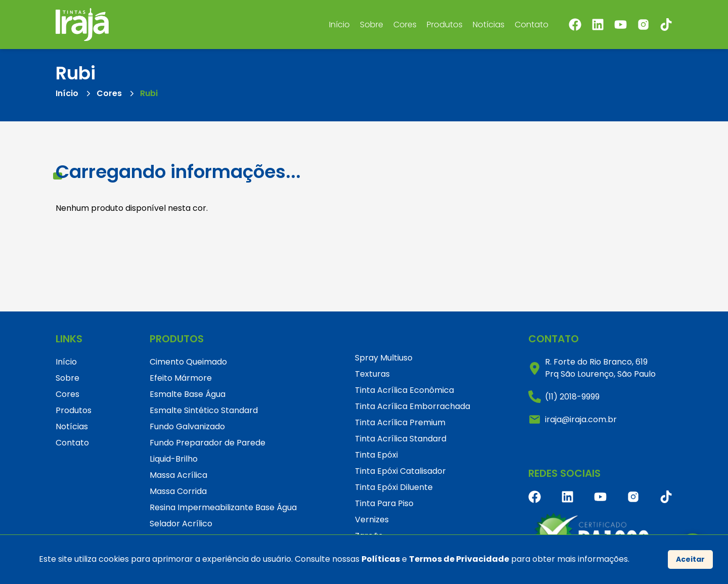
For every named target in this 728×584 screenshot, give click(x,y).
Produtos (445, 25)
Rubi (149, 93)
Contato (532, 25)
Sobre (372, 25)
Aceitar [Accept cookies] (690, 559)
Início (339, 25)
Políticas (381, 559)
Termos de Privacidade (459, 559)
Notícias (489, 25)
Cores (405, 25)
